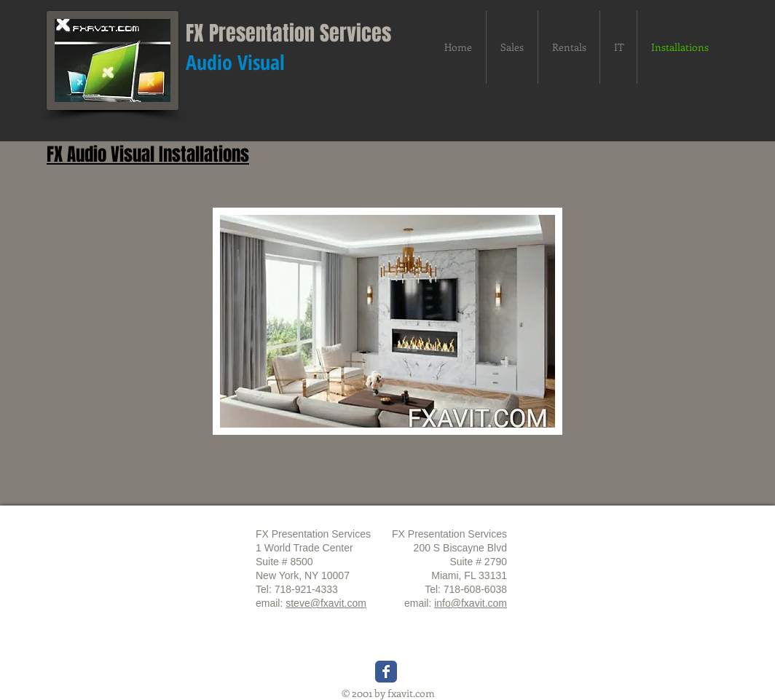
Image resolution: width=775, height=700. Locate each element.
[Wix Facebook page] (386, 672)
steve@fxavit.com (326, 603)
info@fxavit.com (471, 603)
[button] (387, 321)
